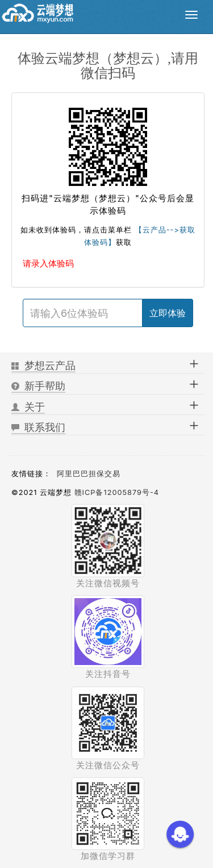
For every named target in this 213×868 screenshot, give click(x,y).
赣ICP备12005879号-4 (117, 492)
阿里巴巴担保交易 (89, 474)
